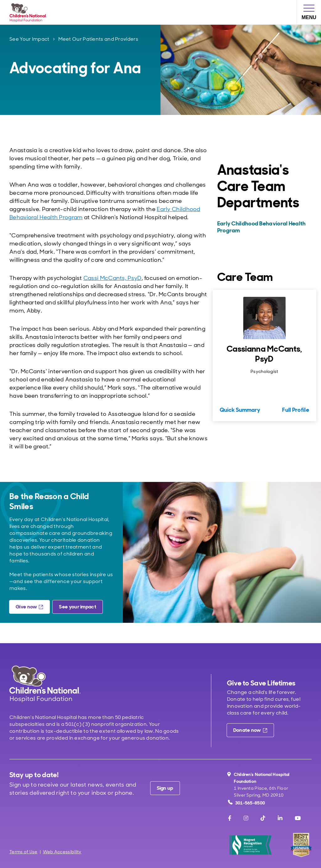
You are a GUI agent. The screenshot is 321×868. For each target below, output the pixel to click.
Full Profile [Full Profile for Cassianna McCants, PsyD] (296, 410)
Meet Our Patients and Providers (98, 39)
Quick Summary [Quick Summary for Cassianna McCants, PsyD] (240, 410)
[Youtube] (298, 818)
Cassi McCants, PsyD (113, 278)
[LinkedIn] (280, 818)
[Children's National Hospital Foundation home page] (29, 12)
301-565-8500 (247, 803)
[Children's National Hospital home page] (45, 684)
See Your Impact (29, 39)
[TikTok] (263, 818)
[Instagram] (246, 818)
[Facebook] (230, 818)
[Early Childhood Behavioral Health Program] (264, 227)
